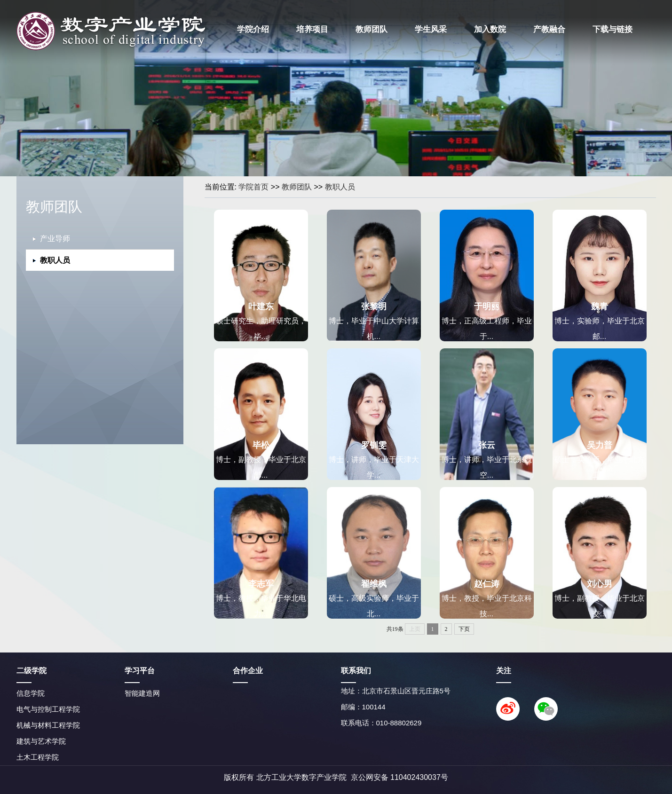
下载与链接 (613, 29)
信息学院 (31, 693)
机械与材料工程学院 (48, 725)
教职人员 (340, 187)
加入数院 (490, 29)
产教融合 (549, 29)
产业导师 (55, 239)
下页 (464, 629)
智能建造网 (142, 693)
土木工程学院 (38, 757)
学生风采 (431, 29)
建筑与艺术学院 (41, 741)
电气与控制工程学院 (48, 709)
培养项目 (312, 29)
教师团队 (372, 29)
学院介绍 (253, 29)
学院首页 (253, 187)
